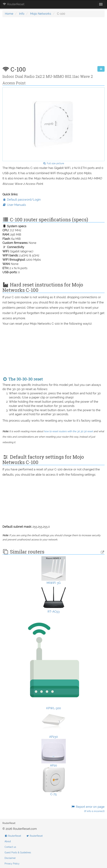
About (8, 841)
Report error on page (88, 809)
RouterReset (13, 4)
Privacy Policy (12, 864)
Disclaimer (10, 858)
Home (9, 14)
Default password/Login (22, 200)
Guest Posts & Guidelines (18, 852)
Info (22, 14)
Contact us (10, 847)
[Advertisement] (53, 43)
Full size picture (53, 163)
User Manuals (14, 205)
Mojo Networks (41, 14)
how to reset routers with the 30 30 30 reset (68, 431)
